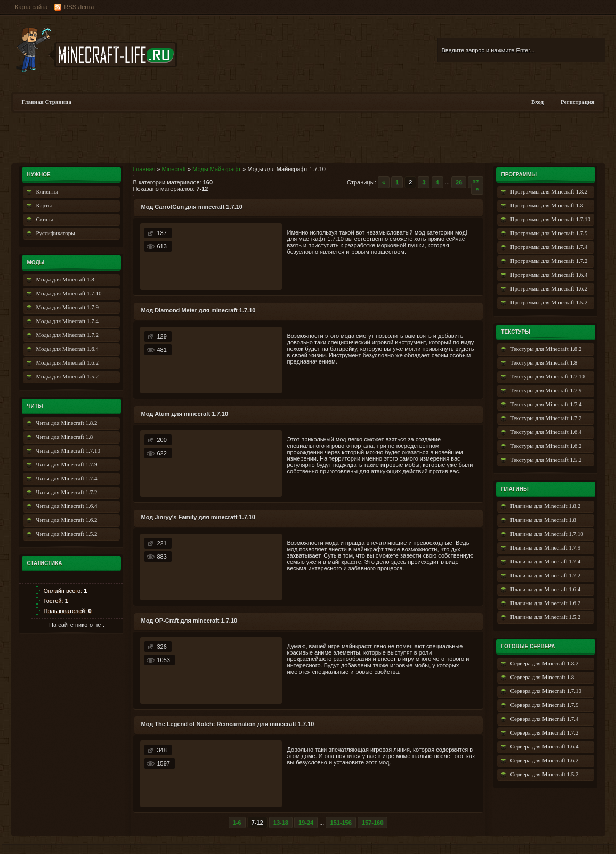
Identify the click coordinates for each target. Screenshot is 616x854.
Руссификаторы (56, 233)
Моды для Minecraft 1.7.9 (67, 307)
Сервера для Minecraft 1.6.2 (545, 760)
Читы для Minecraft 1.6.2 (67, 520)
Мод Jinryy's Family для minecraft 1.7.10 (198, 517)
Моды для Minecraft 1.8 (65, 279)
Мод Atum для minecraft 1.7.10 (185, 414)
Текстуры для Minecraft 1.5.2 (546, 460)
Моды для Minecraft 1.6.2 (67, 362)
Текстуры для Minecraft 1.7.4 (546, 404)
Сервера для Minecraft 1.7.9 (545, 705)
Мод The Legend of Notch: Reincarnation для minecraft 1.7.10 (228, 724)
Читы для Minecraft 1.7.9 (67, 464)
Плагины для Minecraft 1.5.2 (546, 617)
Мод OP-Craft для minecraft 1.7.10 (189, 621)
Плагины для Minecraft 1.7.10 (547, 534)
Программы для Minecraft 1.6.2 (549, 288)
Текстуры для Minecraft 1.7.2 (546, 418)
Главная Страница (47, 102)
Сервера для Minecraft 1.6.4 (545, 746)
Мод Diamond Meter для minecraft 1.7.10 (198, 310)
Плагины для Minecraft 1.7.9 (546, 547)
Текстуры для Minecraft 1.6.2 (546, 446)
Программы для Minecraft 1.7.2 (549, 261)
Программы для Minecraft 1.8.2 (549, 191)
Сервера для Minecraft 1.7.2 (545, 732)
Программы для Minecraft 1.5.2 (549, 302)
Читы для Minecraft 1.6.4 (67, 506)
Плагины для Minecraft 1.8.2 (546, 506)
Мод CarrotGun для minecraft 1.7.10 (192, 207)
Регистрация (577, 102)
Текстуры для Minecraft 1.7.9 (546, 390)
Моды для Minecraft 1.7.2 (67, 335)
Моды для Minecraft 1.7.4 (67, 321)
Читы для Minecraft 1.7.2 (67, 492)
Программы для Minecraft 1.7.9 (549, 233)
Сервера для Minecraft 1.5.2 (545, 774)
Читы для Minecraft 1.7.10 (68, 450)
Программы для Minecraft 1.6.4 (549, 275)
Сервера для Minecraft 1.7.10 (546, 691)
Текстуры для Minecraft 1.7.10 (548, 376)
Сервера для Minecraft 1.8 (542, 677)
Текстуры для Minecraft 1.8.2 (546, 349)
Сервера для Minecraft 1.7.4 (545, 719)
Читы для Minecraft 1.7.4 (67, 478)
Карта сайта (31, 7)
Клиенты (47, 191)
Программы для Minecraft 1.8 (547, 205)
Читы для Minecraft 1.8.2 (67, 423)
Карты (44, 205)
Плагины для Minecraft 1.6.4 (546, 589)
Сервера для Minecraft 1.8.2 (545, 663)
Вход (537, 102)
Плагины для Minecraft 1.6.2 (546, 603)
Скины (45, 219)
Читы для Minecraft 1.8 (65, 437)
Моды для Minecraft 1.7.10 (69, 293)
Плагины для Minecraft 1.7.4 (546, 561)
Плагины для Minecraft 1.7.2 (546, 575)
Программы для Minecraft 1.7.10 (550, 219)
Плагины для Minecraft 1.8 (544, 520)
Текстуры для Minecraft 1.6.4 (546, 432)
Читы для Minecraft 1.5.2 (67, 534)
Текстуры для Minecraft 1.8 (544, 362)
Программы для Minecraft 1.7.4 (549, 247)
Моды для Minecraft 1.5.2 (67, 376)
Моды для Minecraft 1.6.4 (67, 349)
